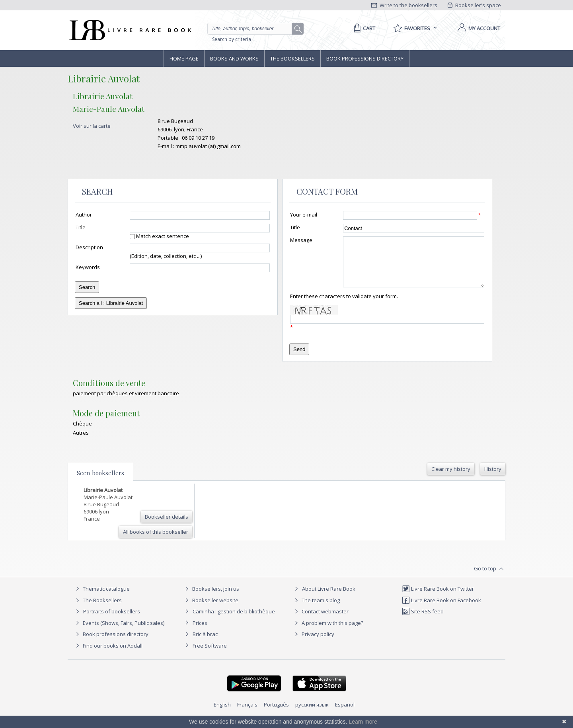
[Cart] (363, 28)
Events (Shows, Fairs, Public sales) (119, 632)
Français (247, 714)
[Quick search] (253, 29)
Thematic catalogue (102, 598)
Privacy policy (313, 644)
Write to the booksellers (404, 5)
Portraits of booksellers (112, 621)
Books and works (234, 59)
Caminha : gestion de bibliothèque (234, 621)
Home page (184, 59)
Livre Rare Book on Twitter (438, 598)
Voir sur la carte (92, 126)
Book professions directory (365, 59)
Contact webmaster (321, 621)
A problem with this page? (328, 632)
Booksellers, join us (211, 598)
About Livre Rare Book (329, 598)
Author (84, 215)
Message (301, 240)
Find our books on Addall (108, 655)
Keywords (88, 267)
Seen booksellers (100, 482)
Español (345, 714)
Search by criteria (232, 39)
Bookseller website (211, 610)
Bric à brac (205, 644)
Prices (200, 632)
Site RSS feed (423, 621)
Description (89, 247)
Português (276, 714)
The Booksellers (292, 59)
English (222, 714)
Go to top (490, 578)
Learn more (363, 722)
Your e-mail (304, 215)
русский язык (312, 714)
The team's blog (316, 610)
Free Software (210, 655)
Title (81, 227)
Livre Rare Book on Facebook (441, 610)
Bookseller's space (474, 5)
